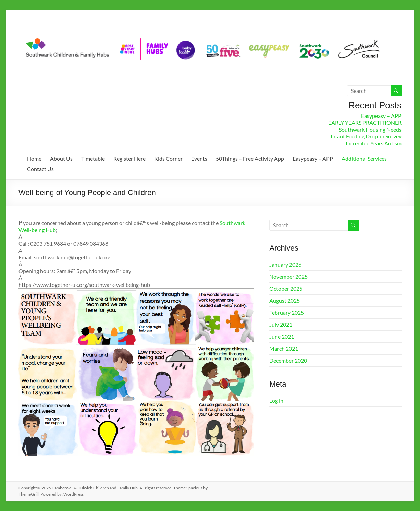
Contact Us (40, 169)
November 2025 (288, 276)
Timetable (93, 159)
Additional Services (364, 159)
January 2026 (285, 264)
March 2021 (284, 348)
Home (34, 159)
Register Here (129, 159)
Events (199, 159)
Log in (276, 400)
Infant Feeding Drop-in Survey (366, 136)
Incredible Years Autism (374, 143)
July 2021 (281, 324)
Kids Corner (168, 159)
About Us (61, 159)
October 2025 (286, 288)
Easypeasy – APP (381, 116)
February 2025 (287, 312)
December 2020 (288, 360)
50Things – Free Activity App (250, 159)
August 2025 (285, 300)
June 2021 (282, 336)
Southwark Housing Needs (370, 129)
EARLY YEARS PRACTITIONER (365, 123)
